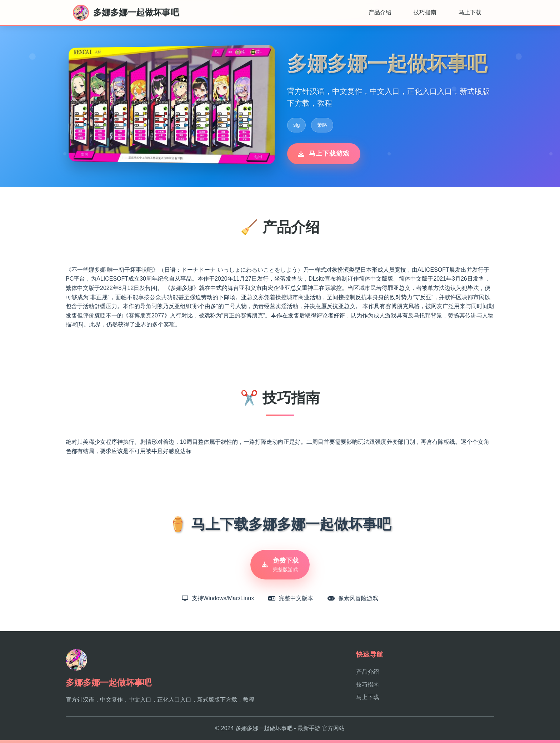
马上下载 (470, 12)
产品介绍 (380, 12)
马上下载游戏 (324, 154)
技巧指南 (425, 12)
